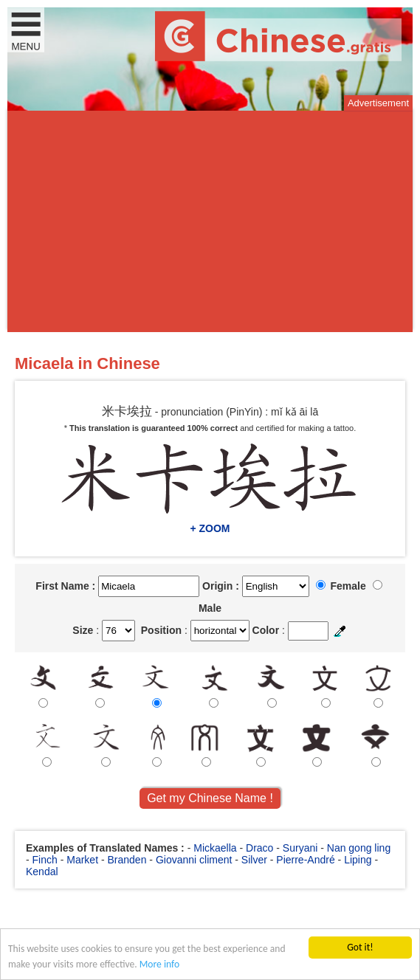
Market (82, 860)
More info (159, 965)
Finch (45, 860)
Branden (127, 860)
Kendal (42, 872)
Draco (259, 848)
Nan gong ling (359, 848)
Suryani (300, 848)
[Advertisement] (210, 221)
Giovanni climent (194, 860)
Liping (358, 860)
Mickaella (215, 848)
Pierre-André (305, 860)
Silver (254, 860)
